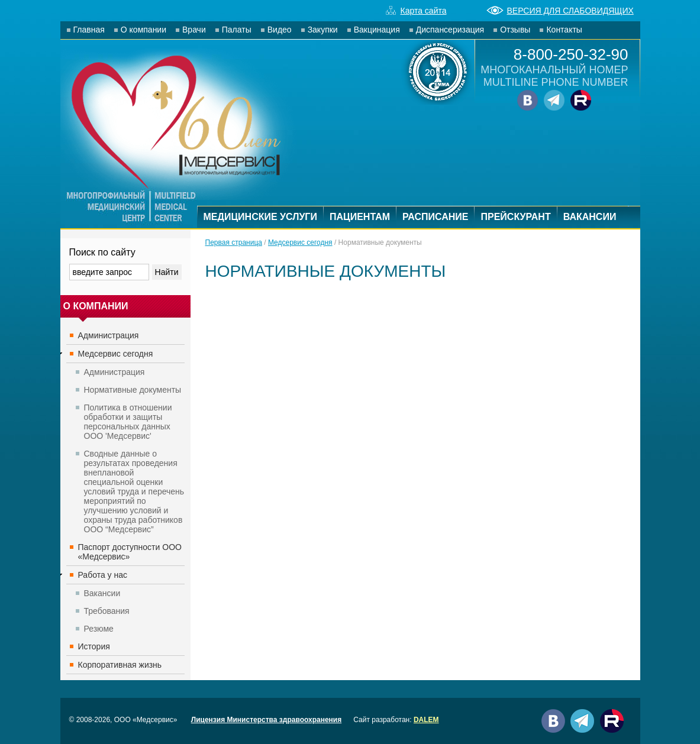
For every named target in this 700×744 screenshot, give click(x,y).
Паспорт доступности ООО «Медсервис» (130, 552)
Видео (280, 30)
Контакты (564, 30)
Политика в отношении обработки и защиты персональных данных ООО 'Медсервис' (128, 422)
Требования (107, 611)
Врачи (194, 30)
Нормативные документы (133, 390)
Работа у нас (103, 575)
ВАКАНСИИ (590, 217)
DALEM (426, 720)
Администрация (109, 335)
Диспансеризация (450, 30)
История (94, 646)
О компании (143, 30)
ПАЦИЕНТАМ (360, 217)
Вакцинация (377, 30)
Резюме (99, 629)
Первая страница (234, 242)
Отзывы (515, 30)
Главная (89, 30)
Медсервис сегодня (116, 354)
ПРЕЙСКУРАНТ (515, 217)
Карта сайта (416, 11)
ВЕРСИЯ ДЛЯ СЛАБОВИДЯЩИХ (560, 11)
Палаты (237, 30)
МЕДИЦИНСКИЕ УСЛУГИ (260, 217)
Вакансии (102, 593)
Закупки (323, 30)
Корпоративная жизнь (120, 665)
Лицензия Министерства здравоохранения (267, 720)
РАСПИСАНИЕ (435, 217)
